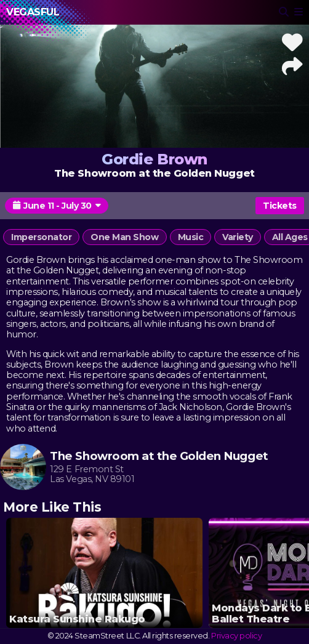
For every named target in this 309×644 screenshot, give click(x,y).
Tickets (280, 206)
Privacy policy (236, 636)
